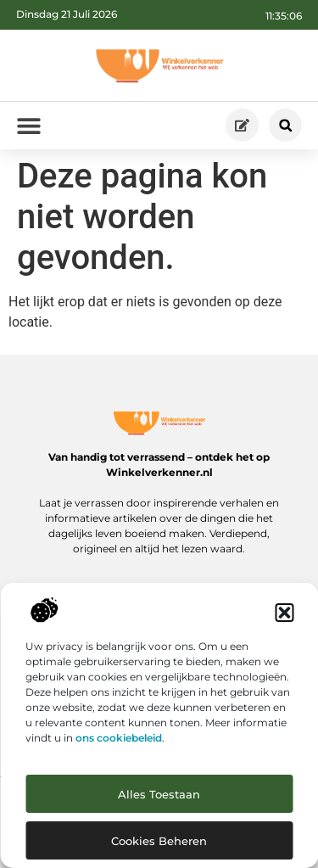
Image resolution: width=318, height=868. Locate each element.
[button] (284, 613)
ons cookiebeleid (119, 738)
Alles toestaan (159, 794)
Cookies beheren (159, 841)
